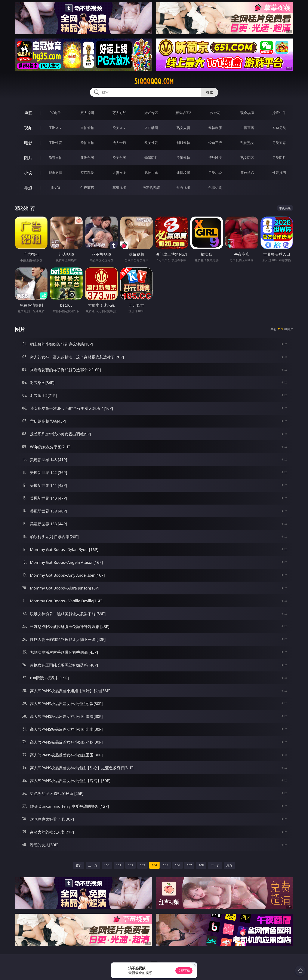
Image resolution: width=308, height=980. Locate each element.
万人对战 (119, 113)
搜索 (210, 92)
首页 (79, 865)
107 (189, 865)
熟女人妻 (183, 128)
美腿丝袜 (183, 158)
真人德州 (87, 113)
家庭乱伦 (87, 173)
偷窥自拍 (55, 158)
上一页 (93, 865)
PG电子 (55, 113)
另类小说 (215, 173)
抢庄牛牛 (279, 113)
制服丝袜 (183, 143)
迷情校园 (183, 173)
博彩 (28, 113)
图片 (28, 158)
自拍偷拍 (87, 128)
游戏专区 (151, 113)
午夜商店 (87, 188)
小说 (28, 173)
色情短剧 (215, 188)
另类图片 (279, 158)
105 (166, 865)
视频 (28, 128)
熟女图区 (247, 158)
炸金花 (215, 113)
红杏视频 (183, 188)
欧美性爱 (151, 143)
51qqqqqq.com (154, 81)
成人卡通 (119, 143)
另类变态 (279, 143)
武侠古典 (151, 173)
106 (178, 865)
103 (142, 865)
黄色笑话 (247, 173)
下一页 (215, 865)
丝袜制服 (215, 128)
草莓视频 (119, 188)
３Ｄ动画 (151, 128)
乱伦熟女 (247, 143)
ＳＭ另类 (279, 128)
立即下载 (184, 970)
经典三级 (215, 143)
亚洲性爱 (55, 143)
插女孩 (55, 188)
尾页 (229, 865)
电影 (28, 143)
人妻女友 (119, 173)
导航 (28, 188)
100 (107, 865)
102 (130, 865)
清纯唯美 (215, 158)
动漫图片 (151, 158)
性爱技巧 (279, 173)
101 (119, 865)
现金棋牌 (247, 113)
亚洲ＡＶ (55, 128)
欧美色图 (119, 158)
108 (201, 865)
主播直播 (247, 128)
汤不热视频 (151, 188)
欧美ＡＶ (119, 128)
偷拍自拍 (87, 143)
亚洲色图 (87, 158)
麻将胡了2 (183, 113)
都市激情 (55, 173)
